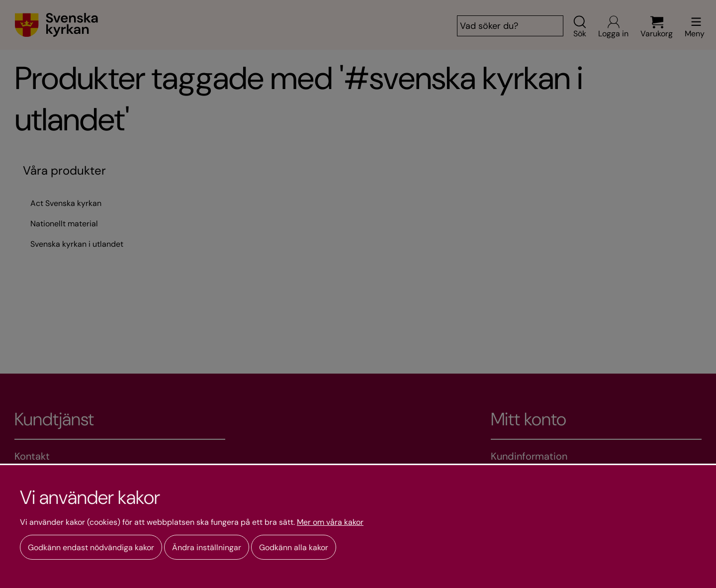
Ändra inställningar (207, 547)
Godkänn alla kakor (294, 547)
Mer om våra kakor (330, 522)
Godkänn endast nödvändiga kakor (91, 547)
